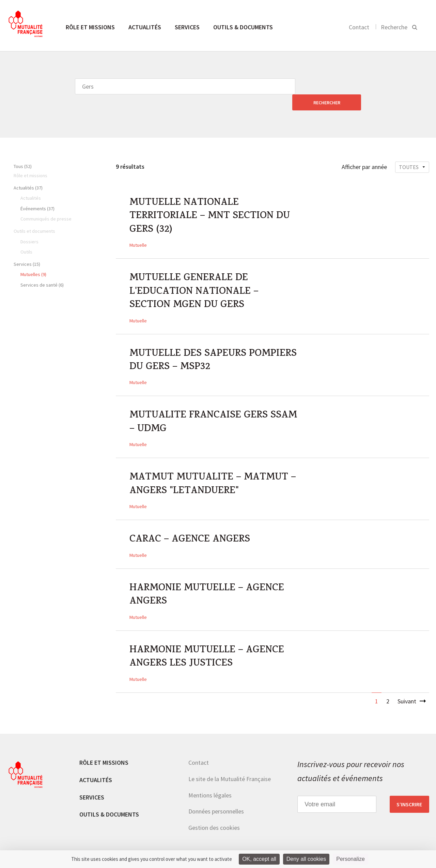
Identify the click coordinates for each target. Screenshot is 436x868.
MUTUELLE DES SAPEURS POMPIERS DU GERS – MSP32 (213, 346)
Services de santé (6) (42, 269)
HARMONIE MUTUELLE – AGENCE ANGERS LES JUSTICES (207, 644)
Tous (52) (23, 150)
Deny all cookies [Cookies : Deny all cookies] (306, 859)
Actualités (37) (28, 172)
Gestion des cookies (214, 815)
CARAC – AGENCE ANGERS (190, 527)
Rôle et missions (90, 27)
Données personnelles (216, 798)
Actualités (145, 27)
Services (187, 27)
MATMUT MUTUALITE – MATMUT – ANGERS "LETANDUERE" (213, 471)
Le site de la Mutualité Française (230, 766)
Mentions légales (210, 782)
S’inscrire (409, 791)
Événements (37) (37, 193)
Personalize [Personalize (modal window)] (351, 859)
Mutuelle (138, 230)
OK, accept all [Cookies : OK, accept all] (259, 859)
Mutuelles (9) (33, 258)
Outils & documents (243, 27)
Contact (359, 27)
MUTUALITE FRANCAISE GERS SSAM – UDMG (199, 409)
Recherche (394, 27)
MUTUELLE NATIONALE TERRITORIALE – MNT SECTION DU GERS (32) (210, 201)
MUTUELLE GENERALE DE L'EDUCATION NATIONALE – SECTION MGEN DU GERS (194, 277)
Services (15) (27, 248)
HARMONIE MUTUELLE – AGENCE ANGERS (207, 582)
